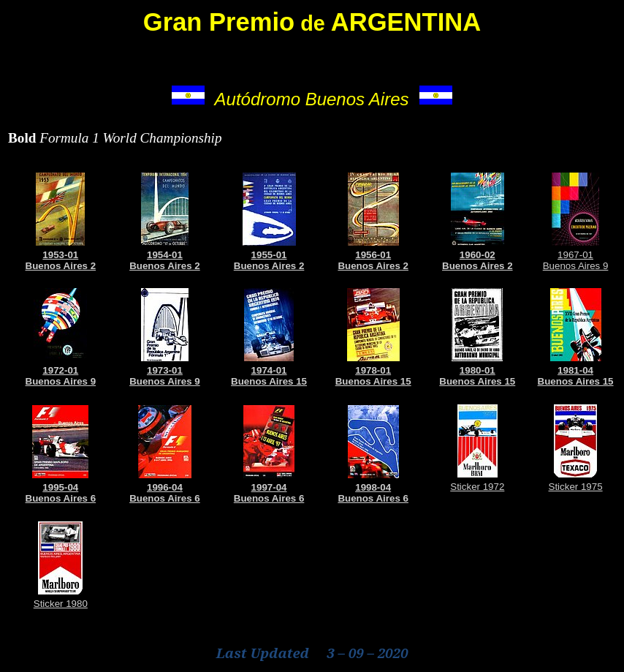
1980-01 (477, 370)
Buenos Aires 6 (61, 498)
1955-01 (269, 255)
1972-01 (60, 370)
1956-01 (373, 255)
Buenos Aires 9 (576, 266)
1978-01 (373, 370)
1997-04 (269, 487)
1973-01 (165, 370)
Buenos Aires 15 (269, 381)
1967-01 (575, 255)
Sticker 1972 (477, 487)
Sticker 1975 (576, 487)
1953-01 (60, 255)
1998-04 (373, 487)
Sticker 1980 (61, 604)
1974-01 (269, 370)
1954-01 (165, 255)
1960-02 (477, 255)
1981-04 (575, 370)
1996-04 (165, 487)
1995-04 (60, 487)
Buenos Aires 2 (61, 266)
